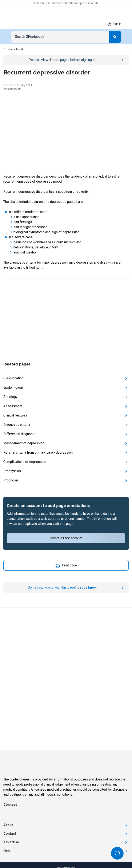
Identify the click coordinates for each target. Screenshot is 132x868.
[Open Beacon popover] (117, 853)
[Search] (115, 37)
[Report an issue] (66, 588)
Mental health (13, 50)
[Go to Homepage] (16, 24)
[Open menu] (127, 24)
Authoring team (12, 89)
